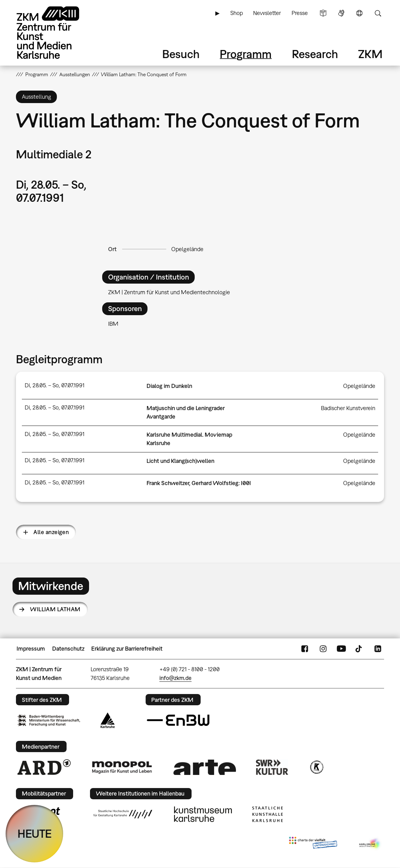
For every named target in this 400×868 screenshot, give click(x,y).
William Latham (55, 609)
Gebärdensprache (341, 13)
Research (315, 54)
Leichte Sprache (323, 13)
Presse (300, 13)
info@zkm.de (175, 678)
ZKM (370, 54)
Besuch (181, 54)
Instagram (323, 649)
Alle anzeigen (51, 532)
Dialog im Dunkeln (169, 386)
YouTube (341, 649)
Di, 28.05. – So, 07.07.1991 (55, 385)
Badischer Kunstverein (348, 408)
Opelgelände (187, 249)
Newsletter (267, 13)
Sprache (359, 13)
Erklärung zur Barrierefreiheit (127, 649)
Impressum (31, 649)
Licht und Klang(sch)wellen (180, 461)
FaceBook (305, 649)
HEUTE (35, 833)
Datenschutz (68, 649)
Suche (378, 13)
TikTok (359, 649)
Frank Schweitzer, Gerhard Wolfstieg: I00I (199, 483)
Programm (246, 54)
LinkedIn (378, 649)
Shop (237, 13)
